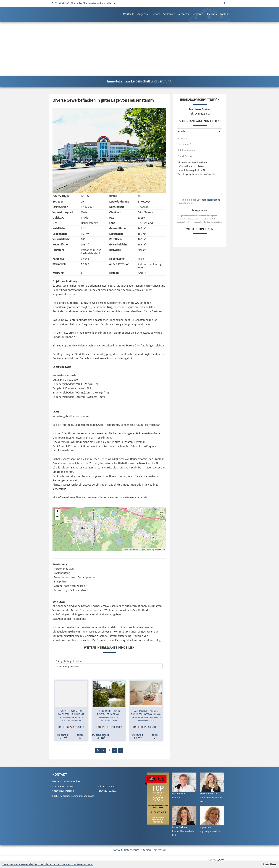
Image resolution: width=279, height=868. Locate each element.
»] (120, 750)
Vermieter (183, 14)
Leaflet (125, 550)
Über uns (211, 14)
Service (156, 14)
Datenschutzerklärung (208, 200)
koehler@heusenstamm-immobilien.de (95, 3)
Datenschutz (131, 850)
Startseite (129, 14)
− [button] (57, 517)
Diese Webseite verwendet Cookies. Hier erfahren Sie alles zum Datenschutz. (47, 864)
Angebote (143, 14)
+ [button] (57, 512)
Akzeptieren (270, 864)
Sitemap (146, 850)
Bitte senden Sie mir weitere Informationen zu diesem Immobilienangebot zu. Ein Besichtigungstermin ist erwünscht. (199, 178)
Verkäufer (169, 14)
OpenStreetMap (148, 550)
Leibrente (197, 14)
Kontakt (224, 14)
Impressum (160, 850)
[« (98, 750)
